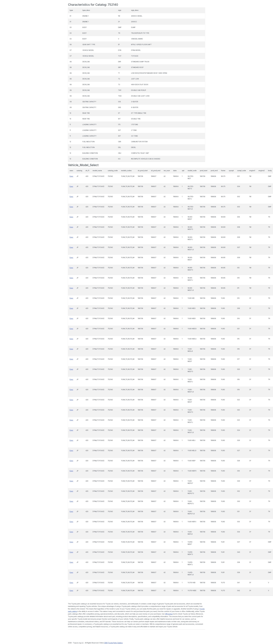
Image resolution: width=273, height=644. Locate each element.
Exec (71, 176)
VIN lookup (169, 614)
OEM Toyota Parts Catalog (113, 643)
